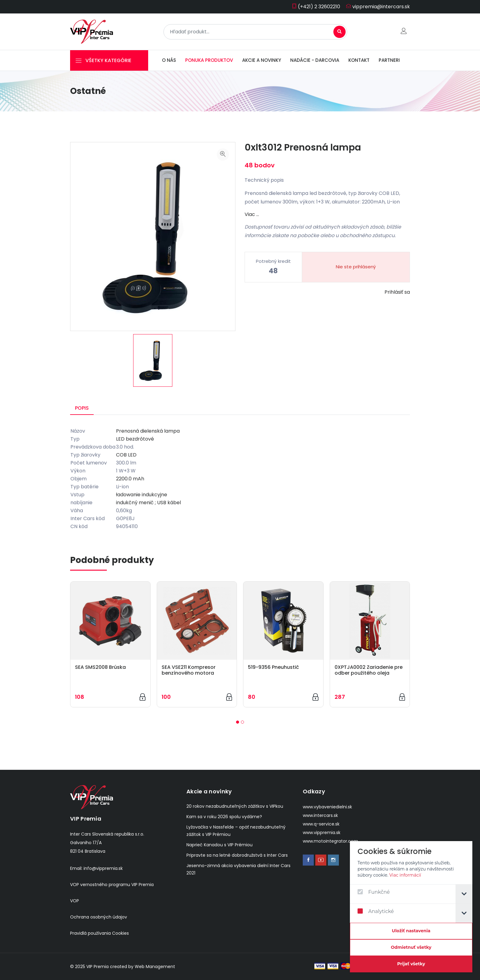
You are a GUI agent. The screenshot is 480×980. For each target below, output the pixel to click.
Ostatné (88, 91)
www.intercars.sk (320, 815)
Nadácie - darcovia (315, 60)
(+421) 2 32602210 (316, 7)
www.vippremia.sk (322, 833)
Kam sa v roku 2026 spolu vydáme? (224, 817)
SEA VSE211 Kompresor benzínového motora (189, 670)
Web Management (155, 967)
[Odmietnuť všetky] (412, 948)
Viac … (252, 214)
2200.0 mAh (130, 479)
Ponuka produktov (209, 60)
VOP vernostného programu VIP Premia (112, 885)
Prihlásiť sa (397, 292)
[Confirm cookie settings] (412, 931)
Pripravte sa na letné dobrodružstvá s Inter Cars (237, 855)
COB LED (126, 455)
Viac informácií (406, 875)
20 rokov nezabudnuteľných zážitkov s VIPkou (235, 806)
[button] (238, 722)
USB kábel (169, 503)
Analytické (376, 911)
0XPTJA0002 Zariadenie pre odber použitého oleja (369, 670)
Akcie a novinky (262, 60)
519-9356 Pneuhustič (274, 667)
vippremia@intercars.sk (378, 7)
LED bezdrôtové (135, 439)
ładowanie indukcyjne (142, 495)
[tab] (465, 894)
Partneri (389, 60)
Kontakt (359, 60)
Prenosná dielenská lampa (148, 431)
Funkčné (374, 892)
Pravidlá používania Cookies (99, 933)
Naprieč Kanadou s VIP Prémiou (219, 845)
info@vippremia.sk (103, 868)
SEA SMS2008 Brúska (100, 667)
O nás (169, 60)
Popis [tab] (82, 408)
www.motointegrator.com (330, 841)
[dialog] (412, 907)
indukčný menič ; (136, 503)
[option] (153, 360)
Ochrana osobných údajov (99, 917)
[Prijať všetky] (412, 964)
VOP (75, 901)
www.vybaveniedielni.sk (327, 807)
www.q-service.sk (321, 824)
